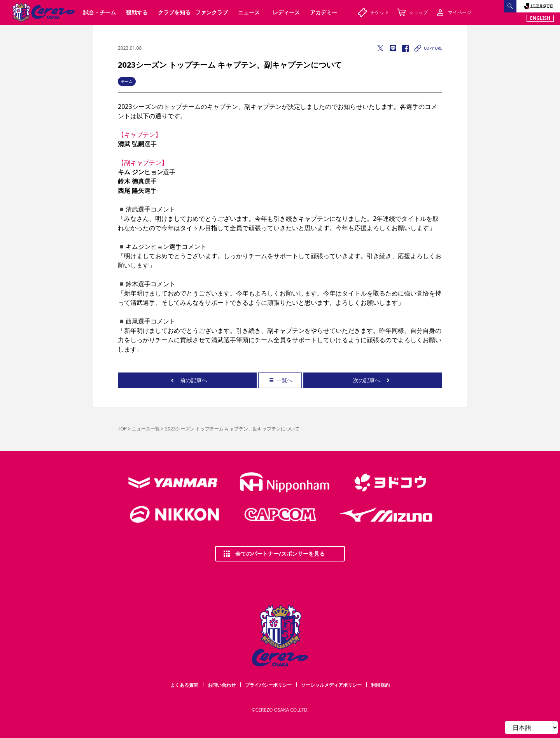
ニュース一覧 (146, 429)
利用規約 (380, 685)
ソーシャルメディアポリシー (331, 685)
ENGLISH (540, 18)
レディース (286, 12)
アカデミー (324, 12)
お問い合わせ (222, 685)
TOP (122, 429)
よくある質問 (184, 685)
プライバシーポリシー (268, 685)
